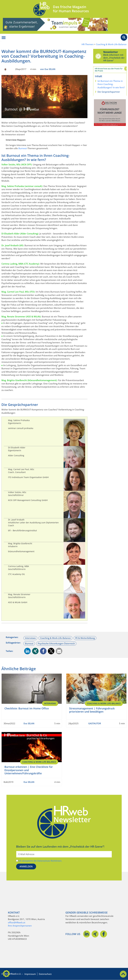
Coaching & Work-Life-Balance (111, 44)
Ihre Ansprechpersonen (20, 926)
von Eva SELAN (48, 69)
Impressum (30, 974)
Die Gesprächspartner (109, 92)
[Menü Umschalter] (4, 38)
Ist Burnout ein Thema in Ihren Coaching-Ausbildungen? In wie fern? (111, 84)
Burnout (23, 148)
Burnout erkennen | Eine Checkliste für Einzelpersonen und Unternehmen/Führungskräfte (29, 770)
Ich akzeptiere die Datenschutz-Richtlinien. (40, 861)
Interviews (30, 638)
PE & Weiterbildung (85, 638)
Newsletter (111, 52)
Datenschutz (45, 974)
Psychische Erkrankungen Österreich (56, 643)
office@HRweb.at (17, 922)
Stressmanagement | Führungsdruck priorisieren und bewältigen (92, 710)
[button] (27, 651)
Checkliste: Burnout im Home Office (27, 708)
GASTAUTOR (95, 723)
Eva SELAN (29, 723)
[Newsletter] (98, 56)
